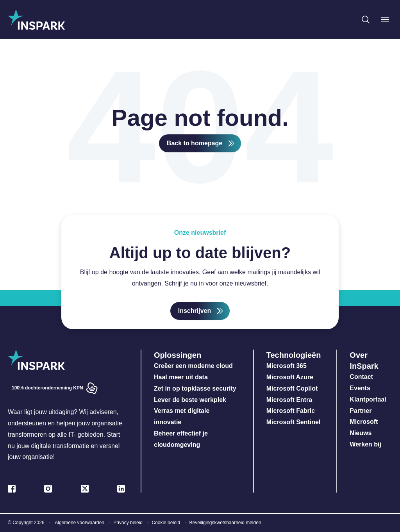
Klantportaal (368, 399)
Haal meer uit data (181, 377)
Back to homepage (195, 143)
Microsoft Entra (290, 400)
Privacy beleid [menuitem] (128, 523)
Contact (361, 377)
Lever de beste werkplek (190, 400)
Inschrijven (195, 311)
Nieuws (361, 433)
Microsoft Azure (290, 377)
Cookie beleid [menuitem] (166, 523)
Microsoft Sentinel (294, 422)
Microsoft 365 (287, 366)
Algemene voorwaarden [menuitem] (79, 523)
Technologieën (294, 355)
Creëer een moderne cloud (193, 366)
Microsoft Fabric (291, 411)
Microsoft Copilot (292, 388)
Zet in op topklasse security (195, 388)
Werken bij (365, 444)
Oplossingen (178, 355)
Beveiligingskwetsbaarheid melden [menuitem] (225, 523)
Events (360, 388)
